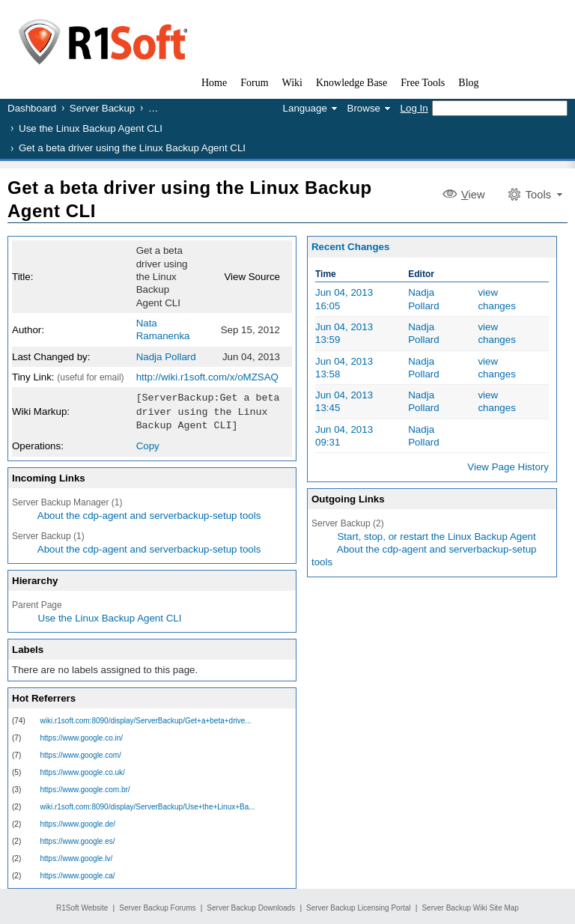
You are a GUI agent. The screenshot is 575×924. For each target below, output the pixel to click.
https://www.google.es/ (78, 839)
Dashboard (32, 108)
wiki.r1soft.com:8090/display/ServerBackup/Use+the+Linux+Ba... (148, 805)
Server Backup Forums (157, 906)
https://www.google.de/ (78, 822)
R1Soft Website (82, 906)
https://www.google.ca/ (78, 873)
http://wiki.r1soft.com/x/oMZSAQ (207, 377)
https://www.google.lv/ (77, 856)
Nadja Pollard (166, 357)
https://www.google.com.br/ (85, 787)
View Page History (508, 467)
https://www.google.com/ (81, 753)
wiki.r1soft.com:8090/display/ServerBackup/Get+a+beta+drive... (146, 718)
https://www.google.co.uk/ (83, 770)
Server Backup (102, 108)
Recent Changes (350, 247)
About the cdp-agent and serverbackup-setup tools (149, 513)
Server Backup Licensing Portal (359, 906)
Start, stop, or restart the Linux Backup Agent (436, 537)
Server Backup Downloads (251, 906)
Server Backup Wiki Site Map (470, 906)
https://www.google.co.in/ (82, 736)
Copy (148, 444)
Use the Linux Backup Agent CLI (91, 128)
